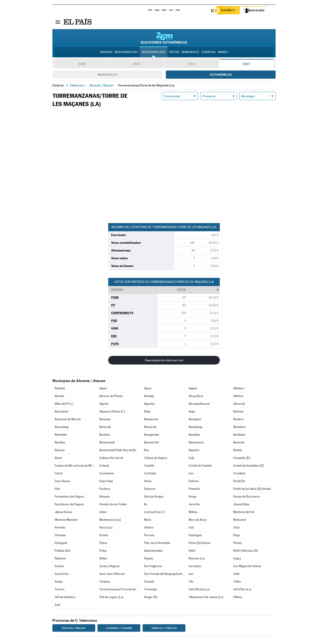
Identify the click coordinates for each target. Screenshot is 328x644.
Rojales (149, 559)
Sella (236, 575)
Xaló (58, 605)
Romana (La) (197, 559)
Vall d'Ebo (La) (242, 590)
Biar (147, 451)
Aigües (193, 389)
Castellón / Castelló (119, 629)
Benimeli (239, 443)
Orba (236, 528)
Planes (238, 544)
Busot (58, 459)
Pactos (174, 53)
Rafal (192, 551)
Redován (60, 559)
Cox (191, 474)
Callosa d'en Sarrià (111, 459)
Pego (237, 536)
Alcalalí (59, 397)
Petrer (103, 544)
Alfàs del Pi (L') (64, 404)
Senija (59, 582)
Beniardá (105, 428)
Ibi (145, 505)
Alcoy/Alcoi (196, 397)
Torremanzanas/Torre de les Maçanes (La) (119, 590)
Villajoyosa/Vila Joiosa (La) (206, 598)
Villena (238, 598)
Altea (147, 412)
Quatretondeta (153, 551)
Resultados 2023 (126, 53)
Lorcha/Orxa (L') (155, 513)
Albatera (239, 389)
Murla (148, 520)
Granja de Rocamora (246, 497)
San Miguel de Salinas (247, 567)
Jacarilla (194, 505)
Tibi (191, 582)
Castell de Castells (200, 466)
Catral (59, 474)
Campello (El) (242, 459)
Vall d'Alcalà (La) (199, 590)
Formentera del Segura (69, 497)
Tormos (60, 590)
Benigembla (152, 435)
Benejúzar (195, 420)
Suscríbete (229, 11)
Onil (191, 528)
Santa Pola (62, 575)
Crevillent (239, 474)
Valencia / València (164, 629)
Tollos (237, 582)
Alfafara (238, 397)
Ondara (149, 528)
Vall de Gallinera (65, 598)
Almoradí (239, 404)
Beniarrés (150, 428)
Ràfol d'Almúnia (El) (246, 551)
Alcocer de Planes (111, 397)
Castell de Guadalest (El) (249, 466)
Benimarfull (151, 443)
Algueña (149, 404)
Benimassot (196, 443)
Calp (191, 459)
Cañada (104, 466)
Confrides (150, 474)
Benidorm (240, 428)
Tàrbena (105, 582)
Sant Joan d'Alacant (112, 575)
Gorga (192, 497)
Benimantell (107, 443)
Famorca (150, 489)
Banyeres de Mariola (68, 420)
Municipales (107, 75)
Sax (191, 575)
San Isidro (195, 567)
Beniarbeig (62, 428)
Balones (238, 412)
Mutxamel (240, 520)
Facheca (105, 489)
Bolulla (238, 451)
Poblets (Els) (63, 551)
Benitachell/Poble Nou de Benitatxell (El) (119, 451)
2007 (246, 65)
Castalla (149, 466)
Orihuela (60, 536)
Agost (103, 389)
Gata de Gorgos (154, 497)
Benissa (60, 451)
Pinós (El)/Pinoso (199, 544)
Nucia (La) (106, 528)
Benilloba (239, 435)
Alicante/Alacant (199, 404)
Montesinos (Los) (110, 520)
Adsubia (60, 389)
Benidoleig (195, 428)
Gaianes (104, 497)
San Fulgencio (153, 567)
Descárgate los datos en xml (164, 361)
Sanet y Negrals (109, 567)
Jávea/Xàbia (241, 505)
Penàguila (61, 544)
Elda (57, 489)
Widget (223, 53)
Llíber (103, 513)
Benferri (238, 420)
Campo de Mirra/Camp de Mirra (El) (75, 466)
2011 (191, 65)
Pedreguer (195, 536)
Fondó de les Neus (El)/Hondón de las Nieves (253, 489)
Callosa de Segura (156, 459)
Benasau (105, 420)
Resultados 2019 (154, 53)
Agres (148, 389)
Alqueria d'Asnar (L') (112, 412)
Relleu (103, 559)
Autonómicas (221, 75)
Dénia (148, 482)
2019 (82, 65)
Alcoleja (149, 397)
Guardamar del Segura (69, 505)
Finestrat (194, 489)
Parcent (149, 536)
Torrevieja (150, 590)
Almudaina (61, 412)
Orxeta (104, 536)
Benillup (60, 443)
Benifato (105, 435)
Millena (193, 513)
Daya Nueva (62, 482)
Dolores (194, 482)
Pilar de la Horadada (157, 544)
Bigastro (194, 451)
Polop (103, 551)
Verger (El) (151, 598)
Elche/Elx (239, 482)
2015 (137, 65)
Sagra (237, 559)
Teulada (149, 582)
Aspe (192, 412)
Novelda (60, 528)
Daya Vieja (106, 482)
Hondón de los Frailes (113, 505)
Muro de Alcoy (198, 520)
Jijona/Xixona (63, 513)
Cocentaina (107, 474)
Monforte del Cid (244, 513)
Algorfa (104, 404)
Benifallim (61, 435)
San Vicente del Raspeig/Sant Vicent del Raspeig (164, 575)
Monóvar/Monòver (66, 520)
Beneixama (151, 420)
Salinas (59, 567)
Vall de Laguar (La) (111, 598)
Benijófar (194, 435)
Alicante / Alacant (74, 629)
